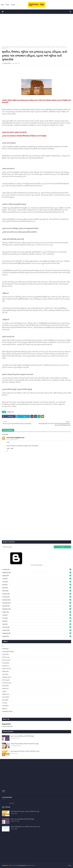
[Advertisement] (36, 30)
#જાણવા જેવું (5, 671)
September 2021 (37, 633)
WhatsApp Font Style (7, 711)
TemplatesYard (15, 865)
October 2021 (37, 630)
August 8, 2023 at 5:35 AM (12, 439)
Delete (12, 448)
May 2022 (37, 621)
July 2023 (37, 579)
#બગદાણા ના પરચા (7, 683)
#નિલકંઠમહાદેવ (6, 680)
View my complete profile (7, 726)
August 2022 (37, 612)
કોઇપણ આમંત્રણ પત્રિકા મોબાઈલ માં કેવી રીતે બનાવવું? (25, 744)
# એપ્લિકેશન (6, 649)
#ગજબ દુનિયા (6, 663)
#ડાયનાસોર (5, 674)
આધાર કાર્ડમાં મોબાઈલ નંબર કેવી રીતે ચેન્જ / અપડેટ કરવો (25, 827)
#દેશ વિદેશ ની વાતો (7, 677)
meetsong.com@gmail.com (15, 438)
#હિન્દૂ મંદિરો (5, 700)
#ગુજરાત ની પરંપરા (7, 669)
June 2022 (37, 618)
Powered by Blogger (22, 565)
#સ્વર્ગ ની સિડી (6, 697)
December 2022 (37, 600)
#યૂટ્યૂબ (5, 691)
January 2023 (37, 597)
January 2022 (37, 627)
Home (3, 47)
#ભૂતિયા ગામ (9, 47)
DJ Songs (5, 703)
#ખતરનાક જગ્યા (6, 660)
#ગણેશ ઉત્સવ (6, 666)
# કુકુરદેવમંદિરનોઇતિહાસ (8, 651)
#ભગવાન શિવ (6, 686)
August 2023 (37, 576)
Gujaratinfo (7, 63)
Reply (8, 448)
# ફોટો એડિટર (6, 654)
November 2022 (37, 603)
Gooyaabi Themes (30, 865)
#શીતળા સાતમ (6, 694)
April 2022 (37, 624)
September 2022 (37, 609)
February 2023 (37, 594)
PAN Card (5, 708)
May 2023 (37, 585)
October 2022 (37, 606)
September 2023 (37, 573)
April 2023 (37, 588)
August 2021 (37, 636)
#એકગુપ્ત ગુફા (6, 657)
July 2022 (37, 615)
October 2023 (37, 569)
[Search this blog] (28, 547)
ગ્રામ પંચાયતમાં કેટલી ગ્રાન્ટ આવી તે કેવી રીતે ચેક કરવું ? (25, 751)
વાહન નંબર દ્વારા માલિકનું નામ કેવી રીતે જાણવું (22, 736)
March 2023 (37, 591)
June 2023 (37, 582)
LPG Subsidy (6, 706)
